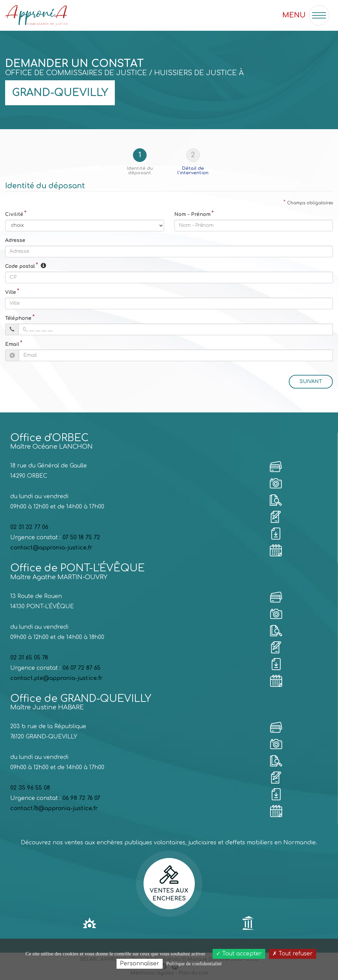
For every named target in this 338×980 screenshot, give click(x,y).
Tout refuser (293, 954)
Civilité (14, 214)
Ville (11, 292)
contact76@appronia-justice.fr (54, 808)
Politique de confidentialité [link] (194, 964)
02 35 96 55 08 (30, 788)
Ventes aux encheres (169, 883)
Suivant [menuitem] (311, 382)
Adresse (15, 240)
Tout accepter (239, 954)
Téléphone (18, 318)
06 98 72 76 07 (81, 798)
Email (12, 344)
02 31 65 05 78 (29, 658)
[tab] (143, 162)
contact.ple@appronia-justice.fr (56, 678)
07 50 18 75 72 (81, 537)
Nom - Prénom (192, 214)
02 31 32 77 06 (29, 527)
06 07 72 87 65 (82, 668)
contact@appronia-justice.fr (51, 548)
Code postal (20, 266)
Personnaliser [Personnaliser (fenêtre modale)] (140, 964)
